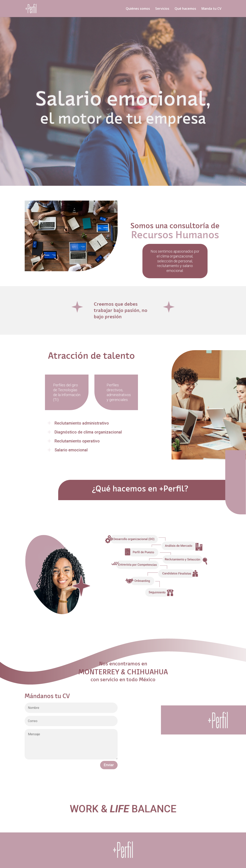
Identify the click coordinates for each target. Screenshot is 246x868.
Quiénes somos (138, 9)
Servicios (162, 9)
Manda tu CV (211, 9)
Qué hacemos (185, 9)
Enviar (109, 765)
